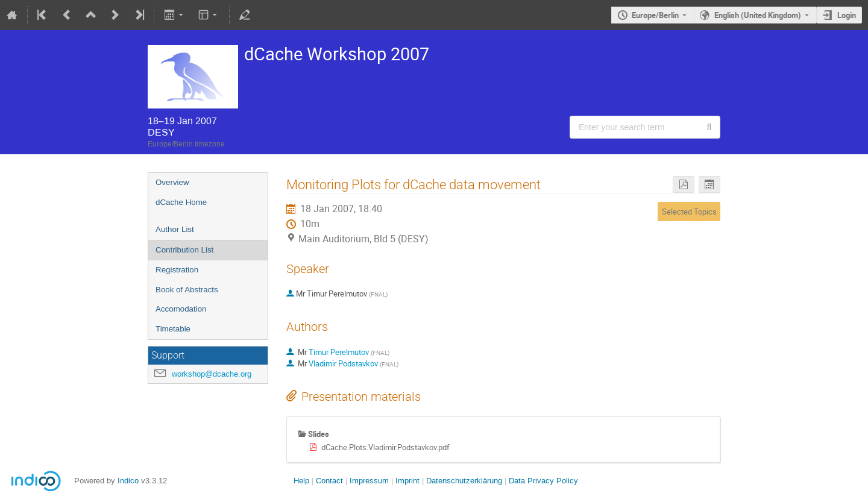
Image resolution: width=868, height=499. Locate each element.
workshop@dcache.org (212, 374)
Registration (177, 270)
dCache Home (181, 202)
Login (847, 15)
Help (301, 481)
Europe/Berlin (655, 15)
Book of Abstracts (187, 290)
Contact (329, 481)
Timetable (173, 329)
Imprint (406, 481)
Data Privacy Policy (542, 481)
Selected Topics (689, 212)
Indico (128, 481)
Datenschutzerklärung (463, 481)
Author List (175, 229)
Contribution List (184, 250)
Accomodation (181, 309)
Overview (172, 182)
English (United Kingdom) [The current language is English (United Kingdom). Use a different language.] (758, 15)
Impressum (368, 481)
